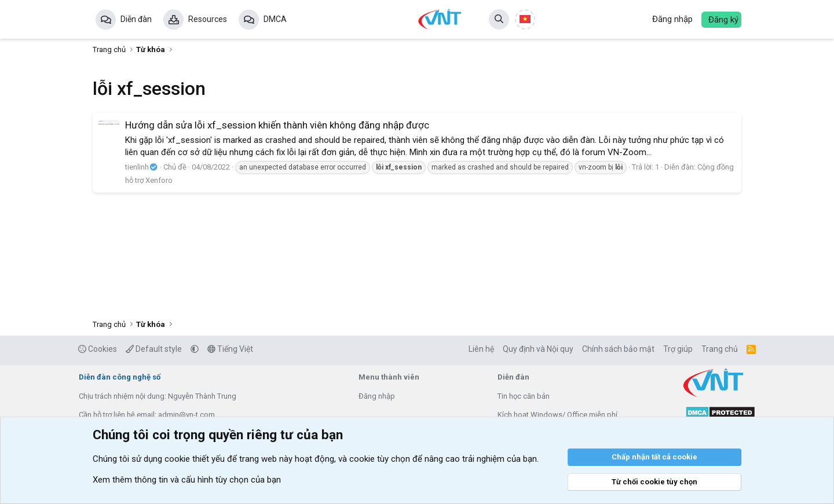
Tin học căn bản (524, 396)
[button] (195, 349)
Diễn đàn (136, 19)
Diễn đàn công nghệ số (120, 377)
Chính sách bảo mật (618, 349)
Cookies (98, 349)
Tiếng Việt (230, 349)
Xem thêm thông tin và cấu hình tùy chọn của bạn (187, 480)
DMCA (275, 19)
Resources (208, 19)
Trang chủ (720, 349)
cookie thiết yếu (195, 459)
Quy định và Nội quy (538, 349)
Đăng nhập (377, 396)
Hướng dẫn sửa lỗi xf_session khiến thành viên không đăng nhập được (277, 125)
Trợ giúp (678, 349)
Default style (154, 349)
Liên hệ (481, 349)
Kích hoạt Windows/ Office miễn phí (557, 415)
